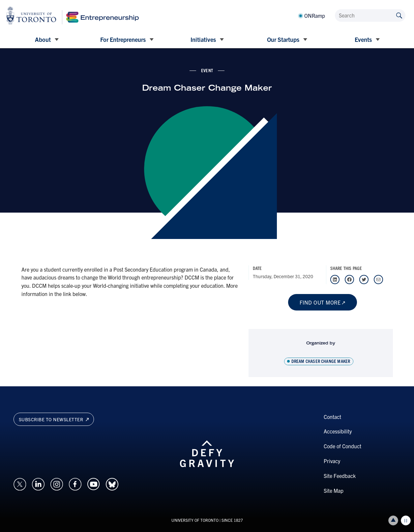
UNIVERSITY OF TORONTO (195, 520)
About (43, 39)
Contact (332, 417)
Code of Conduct (342, 446)
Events (363, 39)
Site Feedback (340, 476)
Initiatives (203, 39)
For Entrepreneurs (123, 39)
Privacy (332, 461)
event (207, 70)
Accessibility (338, 431)
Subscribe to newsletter (54, 419)
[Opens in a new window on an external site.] (20, 484)
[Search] (370, 15)
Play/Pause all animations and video (406, 520)
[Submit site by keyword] (399, 15)
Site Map (334, 490)
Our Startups (283, 39)
